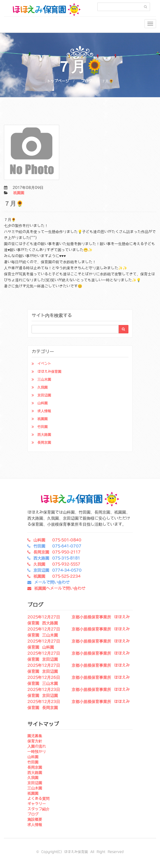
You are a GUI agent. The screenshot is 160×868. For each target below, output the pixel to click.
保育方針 (35, 741)
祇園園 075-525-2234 (57, 576)
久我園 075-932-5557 (57, 564)
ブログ (87, 81)
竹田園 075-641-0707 (57, 546)
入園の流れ (37, 746)
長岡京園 (44, 443)
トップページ (58, 81)
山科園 (42, 403)
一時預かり (37, 752)
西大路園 (44, 435)
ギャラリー (37, 804)
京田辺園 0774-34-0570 (57, 570)
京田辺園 (44, 395)
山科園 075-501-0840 (57, 540)
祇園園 (19, 193)
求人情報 (44, 411)
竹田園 (42, 427)
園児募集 (35, 736)
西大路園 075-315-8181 (57, 558)
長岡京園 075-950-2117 (57, 552)
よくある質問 (38, 799)
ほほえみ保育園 (49, 372)
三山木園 (44, 379)
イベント (44, 364)
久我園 (42, 387)
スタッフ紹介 (38, 809)
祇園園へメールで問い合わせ (60, 588)
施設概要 (35, 819)
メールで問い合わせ (52, 582)
